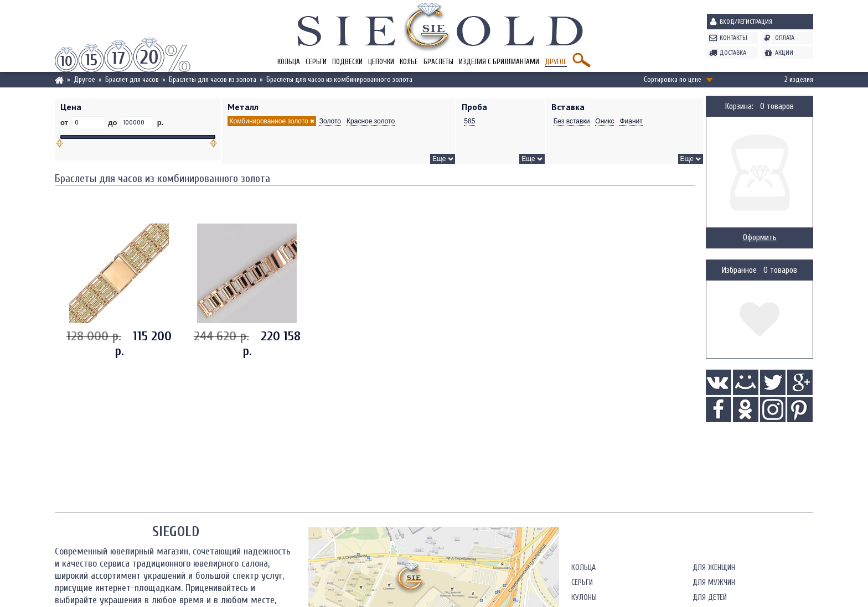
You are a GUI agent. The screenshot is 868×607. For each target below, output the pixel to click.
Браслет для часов (132, 79)
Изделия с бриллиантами (499, 62)
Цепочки (381, 62)
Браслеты (438, 62)
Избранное (739, 270)
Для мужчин (714, 582)
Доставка (733, 53)
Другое (556, 62)
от (65, 123)
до (113, 123)
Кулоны (584, 597)
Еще (439, 159)
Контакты (733, 38)
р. (159, 123)
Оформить (760, 238)
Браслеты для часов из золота (213, 79)
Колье (409, 62)
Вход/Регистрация (746, 22)
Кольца (289, 62)
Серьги (316, 62)
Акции (784, 53)
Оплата (785, 38)
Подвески (347, 62)
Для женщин (714, 567)
